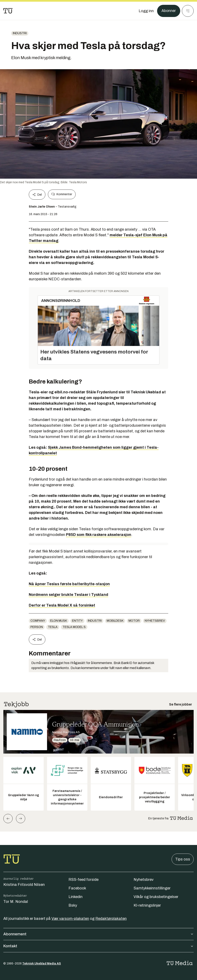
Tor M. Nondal (16, 902)
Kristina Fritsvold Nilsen (24, 885)
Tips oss (183, 859)
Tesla (53, 627)
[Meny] (188, 11)
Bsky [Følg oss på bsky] (73, 905)
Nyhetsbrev (155, 621)
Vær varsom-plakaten (70, 919)
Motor (134, 621)
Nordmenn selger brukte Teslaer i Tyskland (68, 595)
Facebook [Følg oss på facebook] (77, 888)
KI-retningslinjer (147, 905)
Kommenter (62, 194)
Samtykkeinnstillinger (152, 888)
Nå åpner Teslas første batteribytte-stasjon (69, 584)
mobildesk (115, 621)
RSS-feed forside (83, 880)
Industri (20, 33)
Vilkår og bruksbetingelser (156, 897)
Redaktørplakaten (111, 919)
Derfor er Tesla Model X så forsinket (62, 605)
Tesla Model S (74, 627)
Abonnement (98, 934)
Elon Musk (59, 621)
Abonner (169, 11)
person (37, 627)
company (38, 621)
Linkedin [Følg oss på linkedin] (76, 897)
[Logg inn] (146, 11)
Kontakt (98, 946)
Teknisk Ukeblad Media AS (42, 964)
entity (77, 621)
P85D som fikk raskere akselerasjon (99, 535)
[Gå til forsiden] (8, 11)
